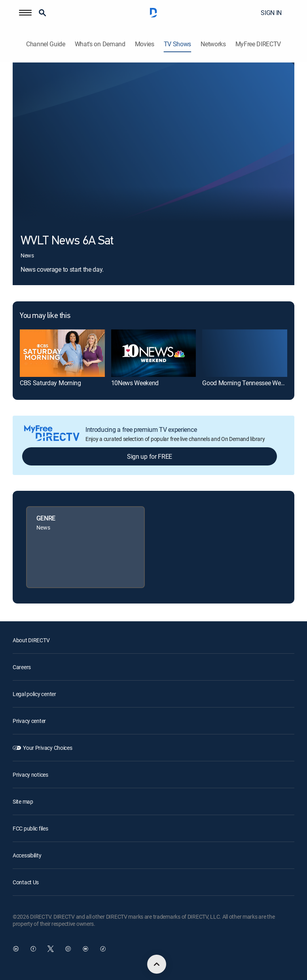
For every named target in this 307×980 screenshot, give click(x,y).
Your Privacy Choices (47, 748)
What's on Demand (100, 44)
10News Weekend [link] (135, 383)
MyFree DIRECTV (258, 44)
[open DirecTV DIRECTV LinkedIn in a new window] (16, 949)
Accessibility (27, 855)
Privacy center (29, 721)
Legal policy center (34, 694)
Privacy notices (30, 775)
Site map (23, 801)
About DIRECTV (31, 640)
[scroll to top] (157, 964)
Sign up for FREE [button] (150, 456)
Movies (145, 44)
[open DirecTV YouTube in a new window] (85, 949)
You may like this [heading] (45, 316)
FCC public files (30, 828)
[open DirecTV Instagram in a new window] (68, 949)
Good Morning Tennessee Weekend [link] (249, 383)
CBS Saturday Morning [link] (50, 383)
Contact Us (26, 882)
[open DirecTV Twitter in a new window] (51, 949)
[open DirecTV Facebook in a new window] (33, 949)
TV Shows (177, 44)
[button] (25, 13)
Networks (213, 44)
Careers (22, 667)
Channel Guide (46, 44)
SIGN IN (271, 13)
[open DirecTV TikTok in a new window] (103, 949)
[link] (62, 353)
